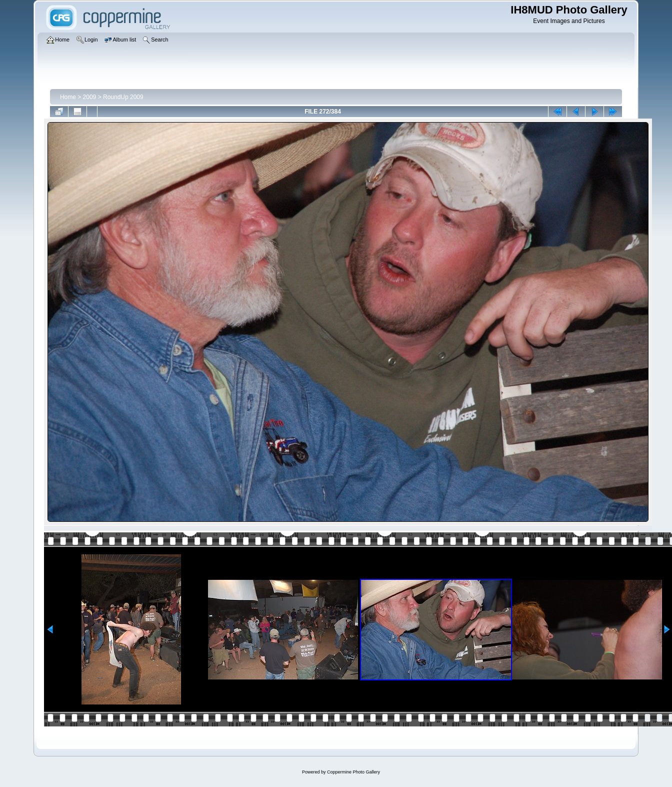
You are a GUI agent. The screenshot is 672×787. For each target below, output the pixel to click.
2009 (90, 97)
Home (68, 97)
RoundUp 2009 (123, 97)
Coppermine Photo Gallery (353, 772)
